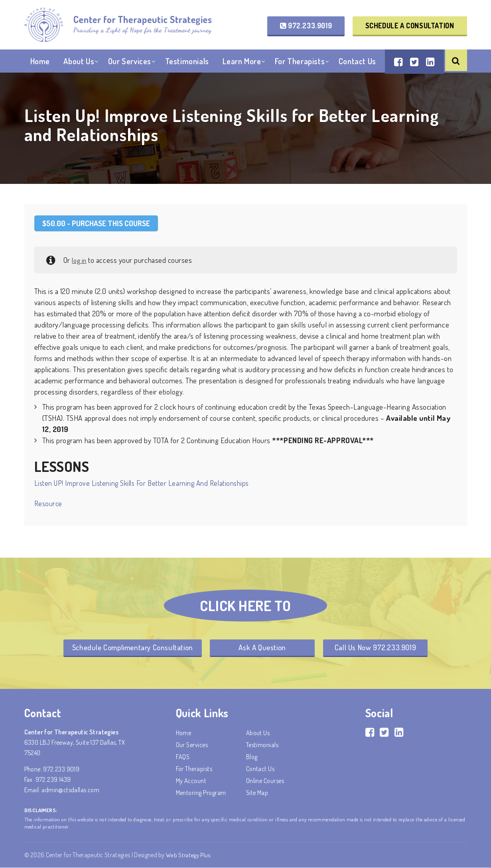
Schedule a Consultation (410, 26)
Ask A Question (262, 648)
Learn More (242, 67)
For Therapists (300, 67)
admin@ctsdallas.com (70, 791)
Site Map (257, 793)
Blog (252, 758)
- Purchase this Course (96, 223)
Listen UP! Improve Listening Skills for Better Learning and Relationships (142, 483)
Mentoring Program (201, 793)
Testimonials (187, 67)
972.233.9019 (306, 26)
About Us (79, 67)
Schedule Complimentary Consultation (126, 648)
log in (80, 260)
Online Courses (265, 781)
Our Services (130, 67)
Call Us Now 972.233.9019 (382, 648)
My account (191, 781)
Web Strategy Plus (189, 856)
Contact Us (357, 67)
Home (40, 67)
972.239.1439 (53, 780)
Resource (48, 503)
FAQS (183, 758)
